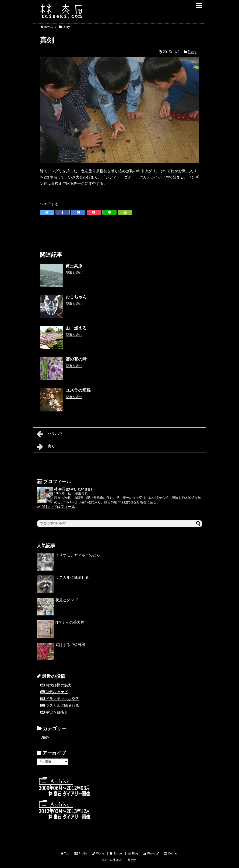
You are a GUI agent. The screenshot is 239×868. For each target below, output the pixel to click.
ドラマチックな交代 (62, 699)
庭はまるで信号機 (70, 645)
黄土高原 (74, 266)
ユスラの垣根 (78, 390)
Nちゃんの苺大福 (70, 622)
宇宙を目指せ (57, 712)
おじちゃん (76, 297)
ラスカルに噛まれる (72, 577)
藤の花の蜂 (76, 359)
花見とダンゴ (67, 600)
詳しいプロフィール (56, 507)
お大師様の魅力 (59, 685)
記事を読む (74, 273)
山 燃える (76, 328)
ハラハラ (50, 434)
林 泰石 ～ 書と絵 (124, 860)
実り (46, 447)
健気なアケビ (57, 692)
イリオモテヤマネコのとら (78, 555)
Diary (192, 52)
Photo (151, 853)
